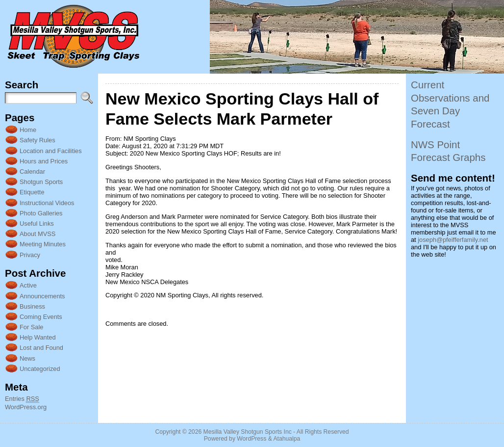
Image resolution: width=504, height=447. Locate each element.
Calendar (32, 171)
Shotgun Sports (41, 182)
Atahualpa (287, 439)
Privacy (30, 255)
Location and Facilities (51, 151)
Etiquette (32, 192)
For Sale (31, 327)
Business (32, 306)
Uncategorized (40, 369)
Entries (22, 399)
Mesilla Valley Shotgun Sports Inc (248, 432)
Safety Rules (38, 140)
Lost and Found (41, 348)
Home (28, 130)
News (27, 358)
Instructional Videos (47, 203)
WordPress (252, 439)
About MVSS (38, 234)
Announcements (42, 296)
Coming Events (41, 317)
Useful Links (37, 223)
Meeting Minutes (43, 244)
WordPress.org (26, 407)
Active (28, 285)
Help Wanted (38, 337)
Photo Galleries (41, 213)
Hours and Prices (44, 161)
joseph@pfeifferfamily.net (453, 240)
